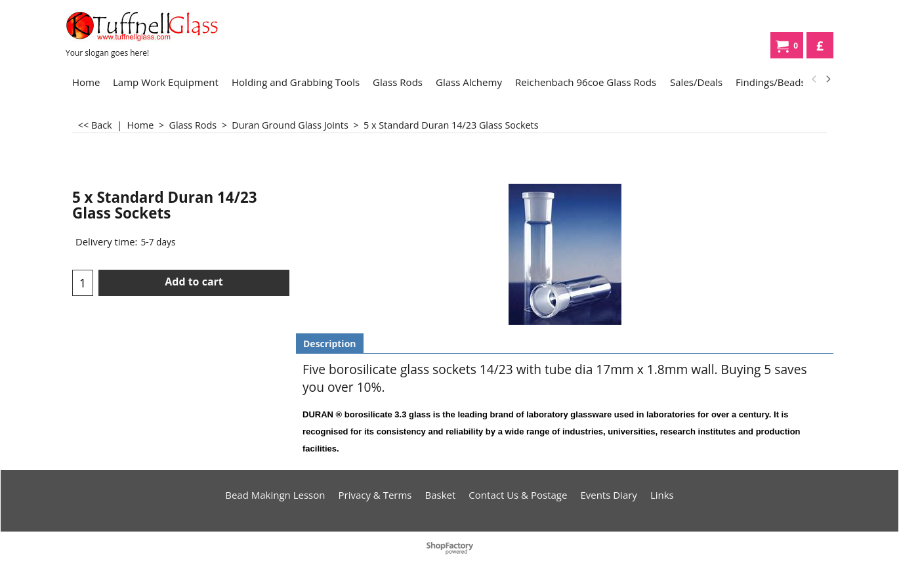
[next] (827, 79)
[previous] (814, 79)
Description (330, 344)
